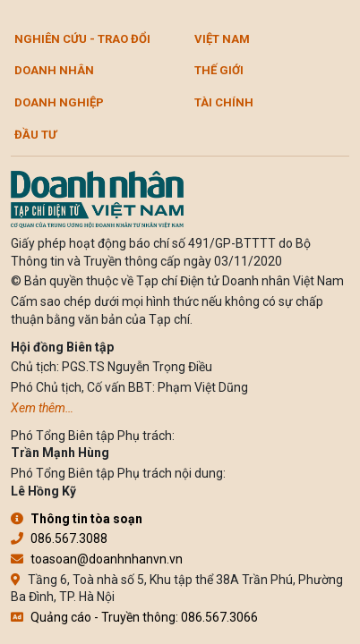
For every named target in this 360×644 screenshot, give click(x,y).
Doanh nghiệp (59, 102)
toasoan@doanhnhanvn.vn (97, 559)
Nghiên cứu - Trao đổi (82, 39)
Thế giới (219, 70)
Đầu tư (35, 135)
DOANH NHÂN (54, 70)
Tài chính (224, 102)
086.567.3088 (59, 538)
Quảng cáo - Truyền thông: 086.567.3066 (134, 617)
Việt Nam (222, 39)
